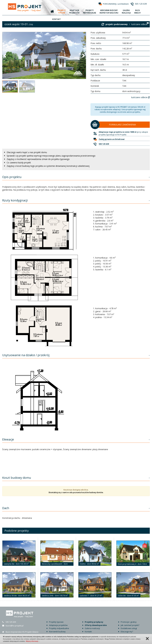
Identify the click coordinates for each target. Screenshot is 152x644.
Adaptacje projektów (58, 625)
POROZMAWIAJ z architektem (116, 4)
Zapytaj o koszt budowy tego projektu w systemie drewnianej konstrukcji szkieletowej (48, 166)
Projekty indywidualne (59, 628)
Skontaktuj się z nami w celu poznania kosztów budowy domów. (76, 492)
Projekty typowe (56, 622)
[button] (5, 55)
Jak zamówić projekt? (130, 625)
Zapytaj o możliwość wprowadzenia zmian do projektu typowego (38, 159)
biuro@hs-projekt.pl (15, 626)
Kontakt (88, 632)
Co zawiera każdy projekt (19, 163)
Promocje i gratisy (129, 622)
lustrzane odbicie (139, 24)
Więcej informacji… (33, 641)
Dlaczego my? (127, 632)
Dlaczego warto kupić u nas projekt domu (27, 152)
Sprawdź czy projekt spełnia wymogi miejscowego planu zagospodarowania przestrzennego (51, 156)
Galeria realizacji (92, 628)
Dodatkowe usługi (129, 628)
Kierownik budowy (57, 632)
